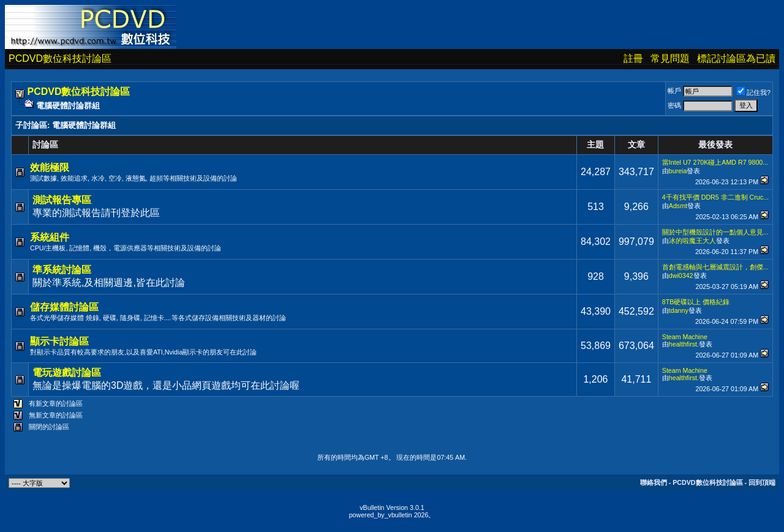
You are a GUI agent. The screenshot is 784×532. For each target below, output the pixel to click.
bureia (678, 171)
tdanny (679, 310)
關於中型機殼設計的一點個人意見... (715, 232)
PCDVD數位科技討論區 (60, 58)
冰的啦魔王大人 (692, 241)
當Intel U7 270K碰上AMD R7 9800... (715, 162)
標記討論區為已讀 (736, 58)
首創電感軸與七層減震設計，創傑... (715, 267)
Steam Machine (685, 337)
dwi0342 (681, 275)
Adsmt (678, 206)
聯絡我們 (654, 482)
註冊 (633, 58)
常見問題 (670, 58)
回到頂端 (762, 482)
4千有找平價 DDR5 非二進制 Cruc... (715, 197)
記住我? (754, 92)
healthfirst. (684, 344)
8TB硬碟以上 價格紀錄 (696, 302)
